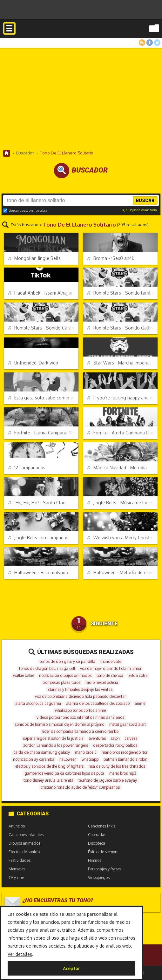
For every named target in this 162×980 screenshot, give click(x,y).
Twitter (157, 43)
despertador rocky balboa (115, 745)
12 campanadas (27, 468)
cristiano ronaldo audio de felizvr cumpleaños (80, 787)
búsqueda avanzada (139, 210)
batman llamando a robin (125, 759)
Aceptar (71, 968)
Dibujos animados (24, 843)
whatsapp (90, 759)
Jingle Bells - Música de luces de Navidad (122, 503)
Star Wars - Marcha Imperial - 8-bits (122, 363)
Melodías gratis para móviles (81, 34)
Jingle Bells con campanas (38, 538)
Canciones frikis (102, 826)
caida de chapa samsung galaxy (42, 752)
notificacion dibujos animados (65, 675)
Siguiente (104, 624)
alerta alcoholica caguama (38, 703)
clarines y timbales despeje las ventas (80, 689)
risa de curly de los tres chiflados (117, 766)
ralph (115, 738)
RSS (142, 43)
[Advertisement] (81, 99)
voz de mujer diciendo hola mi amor (111, 668)
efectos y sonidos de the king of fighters (49, 766)
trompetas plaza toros (61, 682)
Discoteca (97, 843)
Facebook (150, 43)
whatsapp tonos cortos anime (80, 710)
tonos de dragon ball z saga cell (47, 668)
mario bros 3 (86, 752)
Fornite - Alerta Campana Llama (122, 433)
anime (140, 703)
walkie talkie (24, 675)
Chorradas (97, 835)
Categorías (29, 814)
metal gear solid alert (128, 724)
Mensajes (17, 869)
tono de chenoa (110, 675)
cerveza (131, 738)
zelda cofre (138, 675)
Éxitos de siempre (103, 852)
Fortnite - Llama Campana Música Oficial (43, 433)
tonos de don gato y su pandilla (67, 661)
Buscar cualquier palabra (25, 210)
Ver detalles (20, 954)
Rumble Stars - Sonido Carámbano (43, 328)
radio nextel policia (102, 682)
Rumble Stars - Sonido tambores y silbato (122, 293)
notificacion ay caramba (34, 759)
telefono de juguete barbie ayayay (108, 780)
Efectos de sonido (24, 852)
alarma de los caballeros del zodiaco (98, 703)
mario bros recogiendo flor (125, 752)
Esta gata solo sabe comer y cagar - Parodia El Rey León (43, 398)
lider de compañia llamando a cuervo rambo (80, 731)
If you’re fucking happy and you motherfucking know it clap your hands (122, 398)
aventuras (97, 738)
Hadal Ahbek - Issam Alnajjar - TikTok (43, 293)
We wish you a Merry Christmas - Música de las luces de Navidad (122, 538)
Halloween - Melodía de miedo (122, 572)
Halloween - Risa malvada (38, 572)
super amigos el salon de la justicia (53, 738)
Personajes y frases (105, 869)
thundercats (111, 661)
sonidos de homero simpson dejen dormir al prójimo (59, 724)
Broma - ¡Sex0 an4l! (111, 258)
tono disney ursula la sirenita (48, 780)
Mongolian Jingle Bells (34, 258)
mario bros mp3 (123, 773)
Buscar (145, 201)
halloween (68, 759)
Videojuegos (99, 878)
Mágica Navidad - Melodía (117, 468)
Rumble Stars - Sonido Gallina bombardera (122, 328)
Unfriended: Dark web (33, 363)
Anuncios (17, 826)
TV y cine (16, 878)
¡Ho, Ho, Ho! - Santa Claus (38, 503)
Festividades (20, 860)
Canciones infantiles (26, 835)
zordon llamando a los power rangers (56, 745)
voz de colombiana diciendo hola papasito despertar (80, 696)
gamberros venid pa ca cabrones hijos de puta (64, 773)
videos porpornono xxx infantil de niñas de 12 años (80, 717)
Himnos (95, 860)
